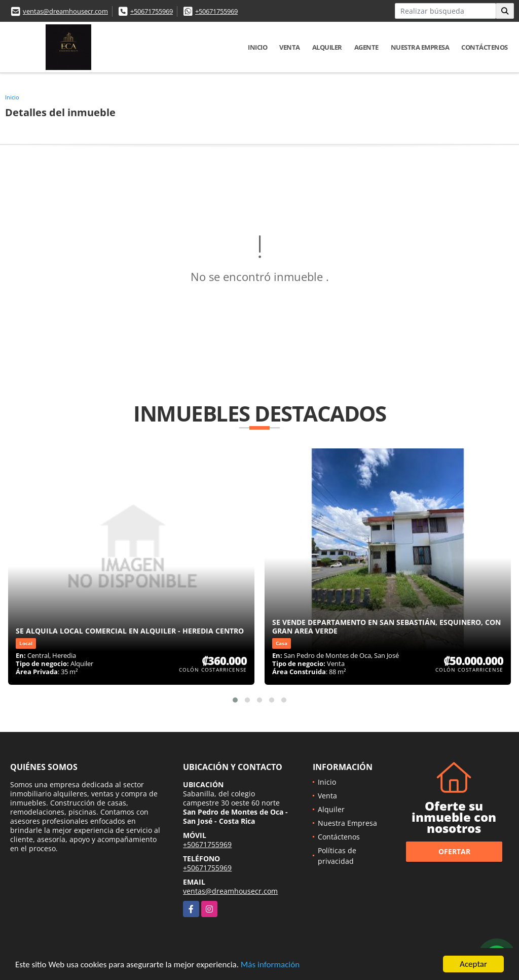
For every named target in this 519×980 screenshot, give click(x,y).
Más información (270, 965)
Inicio (257, 47)
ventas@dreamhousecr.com (65, 11)
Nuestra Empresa (420, 47)
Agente (366, 47)
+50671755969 (152, 11)
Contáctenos (485, 47)
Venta (290, 47)
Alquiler (327, 47)
